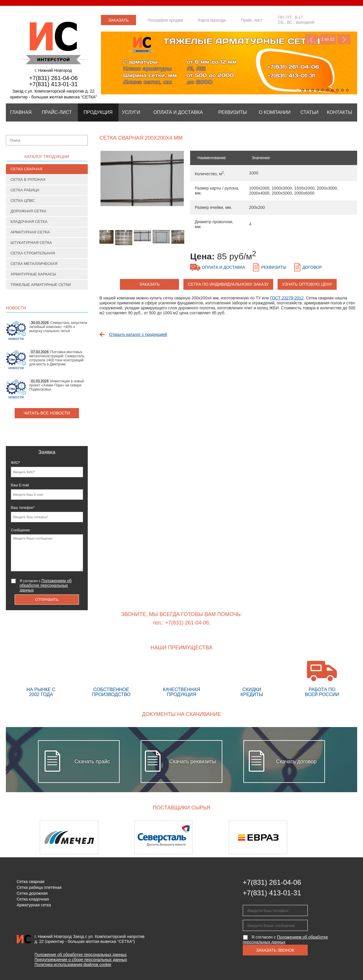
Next (344, 39)
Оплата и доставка (223, 267)
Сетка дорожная (32, 893)
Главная (21, 112)
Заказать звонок (118, 21)
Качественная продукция (181, 679)
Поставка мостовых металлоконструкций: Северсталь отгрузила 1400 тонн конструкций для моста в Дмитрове (57, 358)
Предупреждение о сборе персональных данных (81, 960)
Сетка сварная (26, 169)
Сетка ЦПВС (23, 201)
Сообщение (20, 530)
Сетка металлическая (34, 264)
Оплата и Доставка (178, 112)
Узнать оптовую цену (307, 284)
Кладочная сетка (29, 222)
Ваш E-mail (20, 485)
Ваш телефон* (23, 508)
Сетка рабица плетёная (39, 887)
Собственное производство (111, 679)
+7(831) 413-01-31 (53, 84)
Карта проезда (212, 20)
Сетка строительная (33, 253)
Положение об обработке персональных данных (81, 955)
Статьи (309, 112)
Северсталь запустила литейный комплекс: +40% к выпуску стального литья (58, 327)
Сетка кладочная (33, 899)
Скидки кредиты (252, 679)
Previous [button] (21, 837)
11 (347, 90)
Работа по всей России (322, 679)
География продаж (165, 20)
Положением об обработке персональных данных (46, 585)
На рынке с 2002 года (41, 679)
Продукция (98, 112)
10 (342, 90)
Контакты (340, 112)
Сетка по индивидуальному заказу (228, 284)
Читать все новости (47, 413)
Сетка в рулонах (28, 179)
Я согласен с (46, 585)
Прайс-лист (57, 112)
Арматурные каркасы (33, 274)
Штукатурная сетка (31, 243)
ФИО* (16, 463)
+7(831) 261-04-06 (53, 78)
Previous (312, 39)
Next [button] (342, 837)
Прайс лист (252, 20)
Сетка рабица (25, 190)
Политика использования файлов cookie (73, 965)
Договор (312, 267)
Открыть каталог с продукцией (138, 334)
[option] (142, 181)
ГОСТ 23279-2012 (287, 298)
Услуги (131, 112)
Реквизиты (233, 112)
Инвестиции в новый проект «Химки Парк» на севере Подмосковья (57, 385)
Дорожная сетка (28, 211)
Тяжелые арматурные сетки (41, 285)
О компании (275, 112)
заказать (149, 284)
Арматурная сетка (30, 232)
